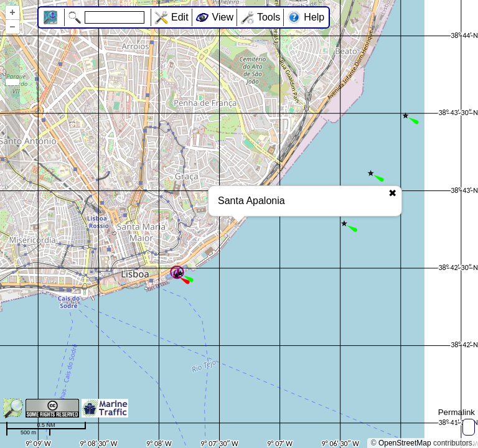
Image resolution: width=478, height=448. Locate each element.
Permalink (457, 412)
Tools (269, 17)
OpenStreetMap (405, 443)
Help (314, 17)
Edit (180, 17)
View (223, 17)
